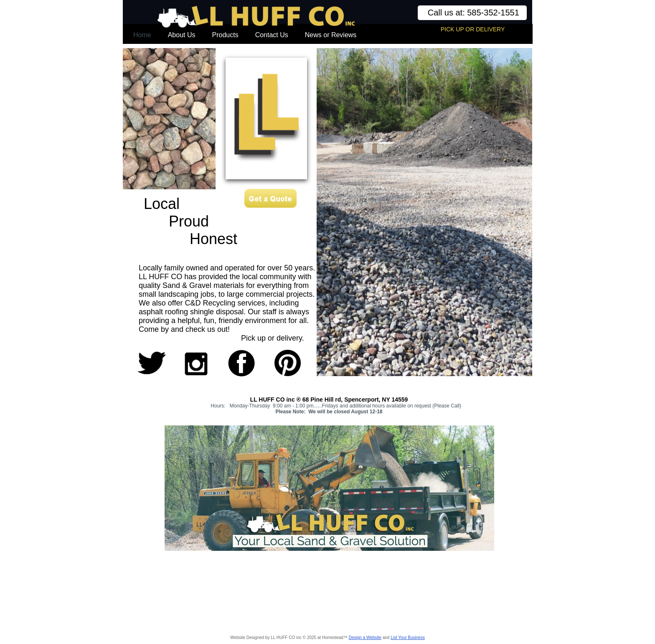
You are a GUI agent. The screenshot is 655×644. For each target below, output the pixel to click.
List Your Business (408, 638)
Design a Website (365, 638)
